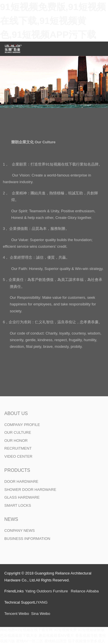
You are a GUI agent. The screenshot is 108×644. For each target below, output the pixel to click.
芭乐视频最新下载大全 (19, 635)
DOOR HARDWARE (21, 481)
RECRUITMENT (18, 448)
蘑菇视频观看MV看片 (56, 635)
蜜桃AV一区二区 (30, 641)
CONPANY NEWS (20, 531)
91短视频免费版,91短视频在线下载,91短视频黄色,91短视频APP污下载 (53, 21)
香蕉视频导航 (86, 635)
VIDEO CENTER (18, 456)
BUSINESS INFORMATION (27, 539)
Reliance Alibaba (85, 591)
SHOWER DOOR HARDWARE (30, 490)
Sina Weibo (41, 614)
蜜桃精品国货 (56, 641)
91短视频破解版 (91, 630)
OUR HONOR (16, 441)
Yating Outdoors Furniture (47, 591)
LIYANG (41, 602)
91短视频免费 (65, 630)
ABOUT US (16, 413)
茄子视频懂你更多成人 (86, 641)
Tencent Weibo (17, 614)
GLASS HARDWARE (22, 497)
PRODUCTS (17, 470)
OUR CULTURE (18, 432)
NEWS (11, 519)
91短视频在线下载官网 (34, 630)
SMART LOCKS (18, 505)
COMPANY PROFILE (22, 425)
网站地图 (7, 630)
